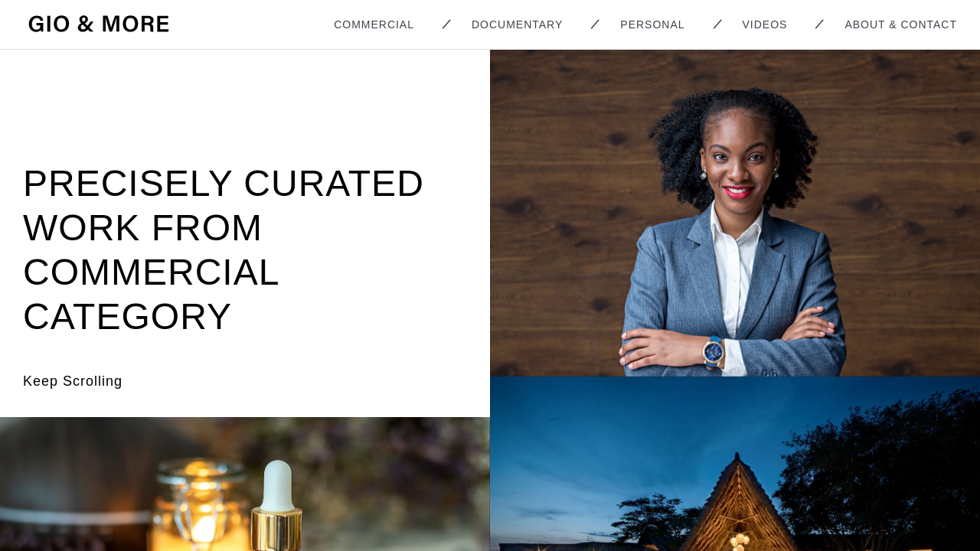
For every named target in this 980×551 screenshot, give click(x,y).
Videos (765, 24)
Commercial (374, 24)
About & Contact (901, 24)
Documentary (517, 24)
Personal (652, 24)
